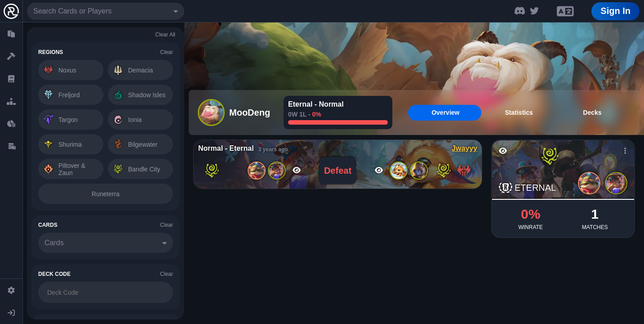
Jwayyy (464, 148)
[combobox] (106, 11)
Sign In (615, 11)
